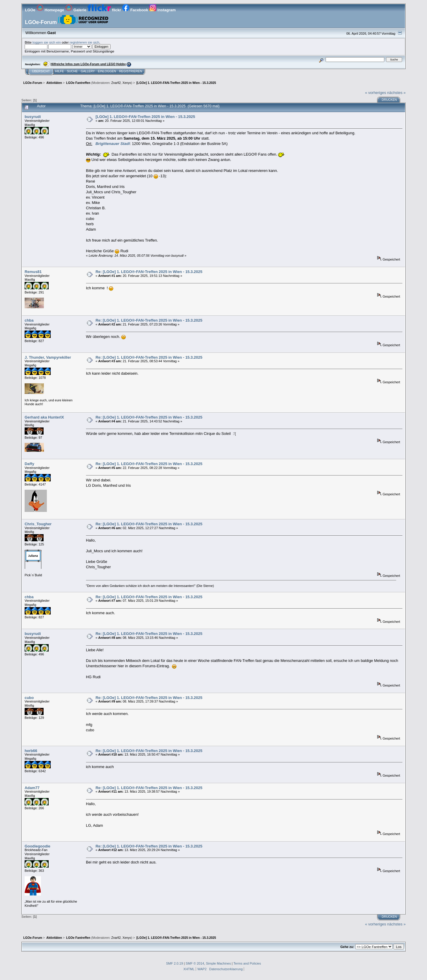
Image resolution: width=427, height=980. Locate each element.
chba (29, 320)
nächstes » (396, 93)
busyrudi (33, 117)
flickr (105, 10)
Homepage (51, 10)
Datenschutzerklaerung (226, 969)
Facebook (136, 10)
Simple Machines (218, 963)
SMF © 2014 (195, 963)
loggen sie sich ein (47, 42)
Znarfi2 (116, 83)
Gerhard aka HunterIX (44, 417)
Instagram (162, 10)
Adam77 (32, 788)
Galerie (76, 10)
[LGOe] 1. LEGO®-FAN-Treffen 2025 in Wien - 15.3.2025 (145, 117)
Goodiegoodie (38, 846)
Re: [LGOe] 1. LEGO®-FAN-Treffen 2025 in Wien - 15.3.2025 (149, 272)
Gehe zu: (347, 947)
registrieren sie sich (85, 42)
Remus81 (33, 272)
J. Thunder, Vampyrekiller (48, 357)
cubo (29, 698)
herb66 (31, 751)
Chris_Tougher (38, 524)
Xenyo (127, 83)
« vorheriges (376, 93)
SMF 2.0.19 (175, 963)
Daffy (29, 464)
